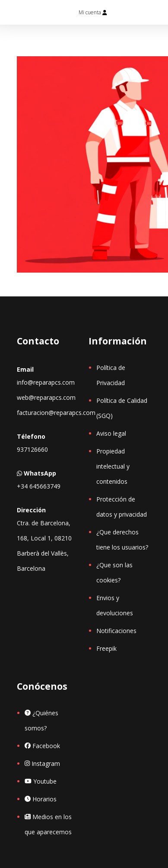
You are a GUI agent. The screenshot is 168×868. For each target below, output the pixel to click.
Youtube (41, 781)
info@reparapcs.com (46, 382)
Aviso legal (111, 433)
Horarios (41, 799)
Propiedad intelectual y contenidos (113, 466)
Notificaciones (116, 631)
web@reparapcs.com (46, 397)
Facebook (42, 746)
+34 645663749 (39, 486)
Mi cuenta (93, 12)
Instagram (42, 764)
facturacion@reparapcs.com (56, 413)
